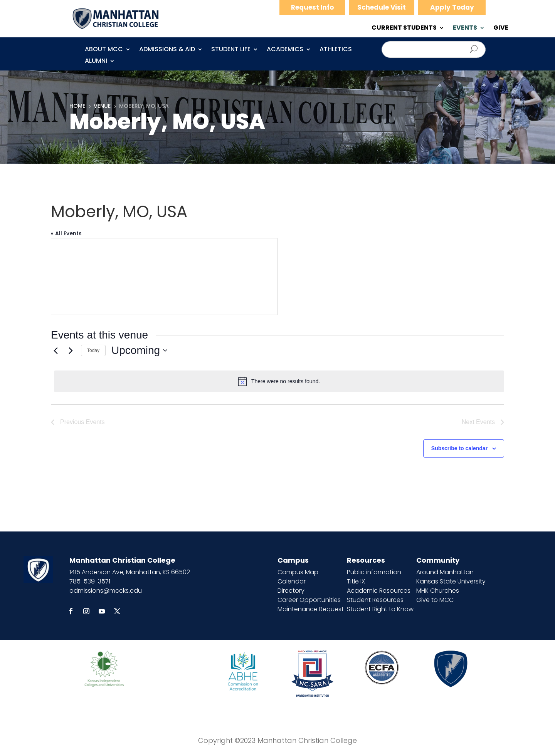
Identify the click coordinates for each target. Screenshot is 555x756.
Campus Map (298, 572)
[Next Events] (71, 350)
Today (93, 350)
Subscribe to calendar (459, 448)
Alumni (96, 62)
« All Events (66, 233)
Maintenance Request (311, 609)
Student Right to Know (380, 609)
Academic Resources (379, 591)
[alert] (279, 381)
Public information (374, 572)
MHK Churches (438, 591)
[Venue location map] (164, 277)
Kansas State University (451, 581)
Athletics (336, 50)
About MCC (104, 50)
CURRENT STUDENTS (404, 28)
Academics (285, 50)
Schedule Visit (382, 7)
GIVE (501, 28)
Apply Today (452, 7)
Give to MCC (435, 600)
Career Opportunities (309, 600)
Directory (291, 591)
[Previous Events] (55, 350)
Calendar (292, 581)
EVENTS (465, 28)
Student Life (231, 50)
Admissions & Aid (167, 50)
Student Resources (375, 600)
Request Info (312, 7)
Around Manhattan (445, 572)
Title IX (356, 581)
